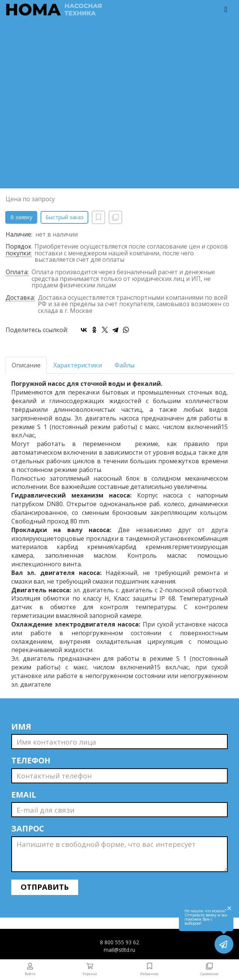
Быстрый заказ (64, 217)
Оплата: (17, 272)
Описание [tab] (26, 365)
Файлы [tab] (125, 365)
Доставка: (20, 298)
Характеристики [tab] (78, 365)
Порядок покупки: (19, 250)
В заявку (21, 217)
